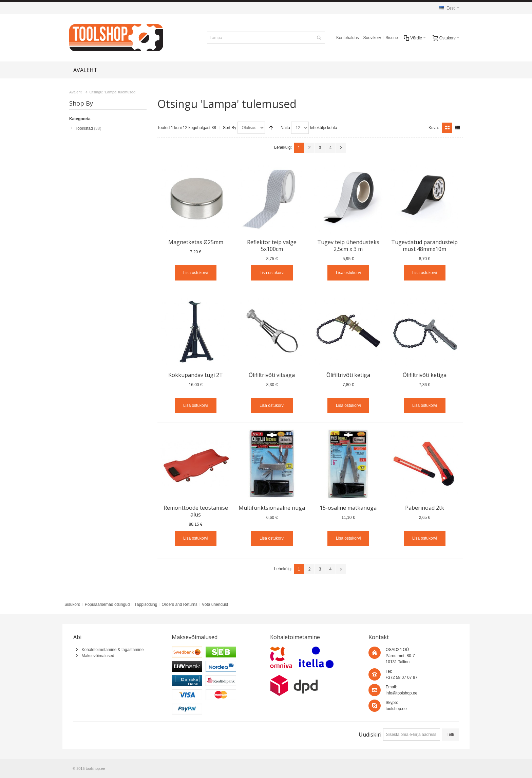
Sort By (230, 128)
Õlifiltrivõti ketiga (348, 375)
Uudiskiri (370, 735)
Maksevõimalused (98, 656)
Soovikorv (372, 38)
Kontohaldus (348, 38)
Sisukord (72, 604)
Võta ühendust (215, 604)
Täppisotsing (146, 604)
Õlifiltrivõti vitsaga (272, 375)
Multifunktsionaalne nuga (272, 508)
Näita (285, 128)
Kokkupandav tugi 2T (196, 375)
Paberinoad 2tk (425, 508)
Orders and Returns (179, 604)
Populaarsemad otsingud (107, 604)
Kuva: (434, 128)
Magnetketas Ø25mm (196, 242)
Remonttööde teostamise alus (196, 511)
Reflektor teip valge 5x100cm (272, 246)
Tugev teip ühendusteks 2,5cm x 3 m (348, 246)
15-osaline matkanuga (348, 508)
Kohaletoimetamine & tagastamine (113, 650)
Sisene (392, 38)
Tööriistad (88, 128)
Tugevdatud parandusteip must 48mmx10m (424, 246)
